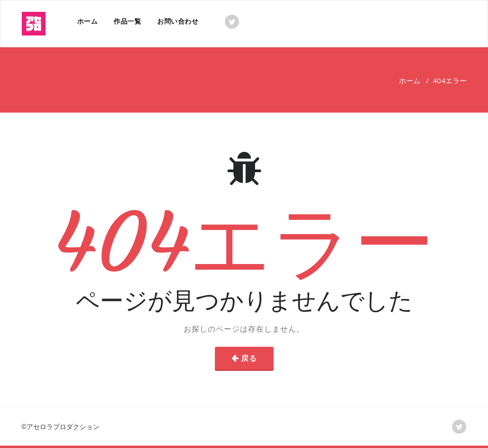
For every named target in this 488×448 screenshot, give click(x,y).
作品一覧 (127, 21)
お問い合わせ (178, 21)
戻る (249, 358)
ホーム (88, 21)
